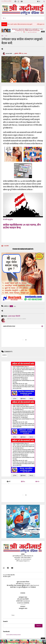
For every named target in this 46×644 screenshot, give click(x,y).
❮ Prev (15, 399)
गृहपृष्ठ (2, 36)
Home (13, 615)
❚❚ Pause (23, 399)
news (6, 36)
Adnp (43, 32)
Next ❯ (31, 399)
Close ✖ (43, 638)
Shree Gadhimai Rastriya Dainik (13, 635)
